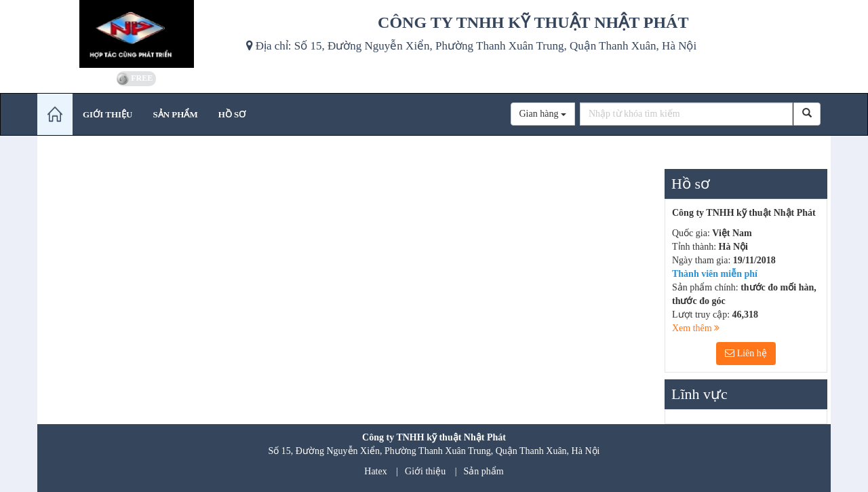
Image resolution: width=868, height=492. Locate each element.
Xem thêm (696, 328)
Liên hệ (746, 353)
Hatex (375, 471)
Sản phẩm (484, 471)
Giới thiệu (425, 471)
